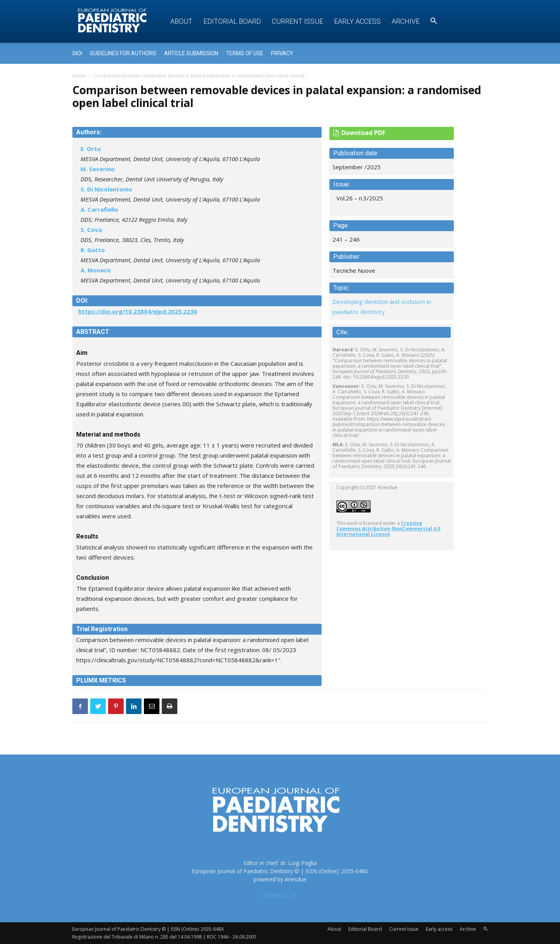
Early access (357, 21)
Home (79, 76)
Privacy (282, 53)
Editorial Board (232, 21)
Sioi (77, 53)
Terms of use (245, 53)
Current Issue (297, 21)
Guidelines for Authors (123, 53)
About (181, 21)
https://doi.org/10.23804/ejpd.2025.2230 (138, 311)
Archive (406, 21)
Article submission (191, 53)
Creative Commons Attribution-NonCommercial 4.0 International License (388, 529)
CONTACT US (280, 896)
